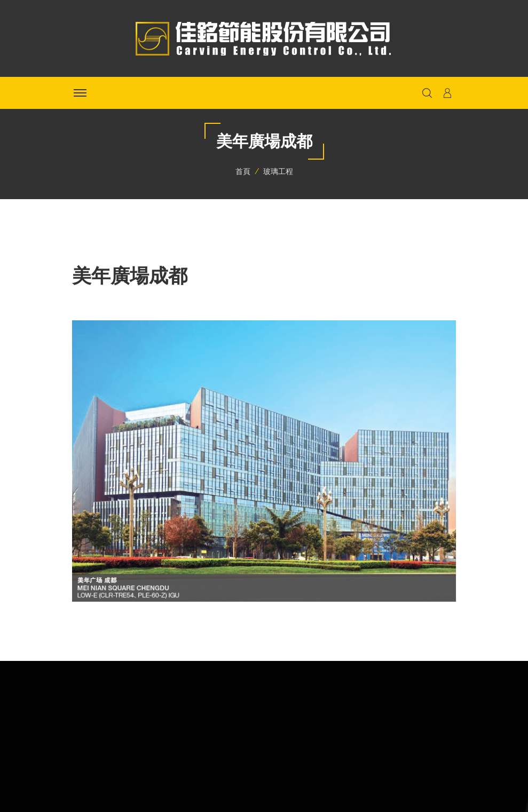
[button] (447, 93)
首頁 (243, 171)
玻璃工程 (278, 171)
